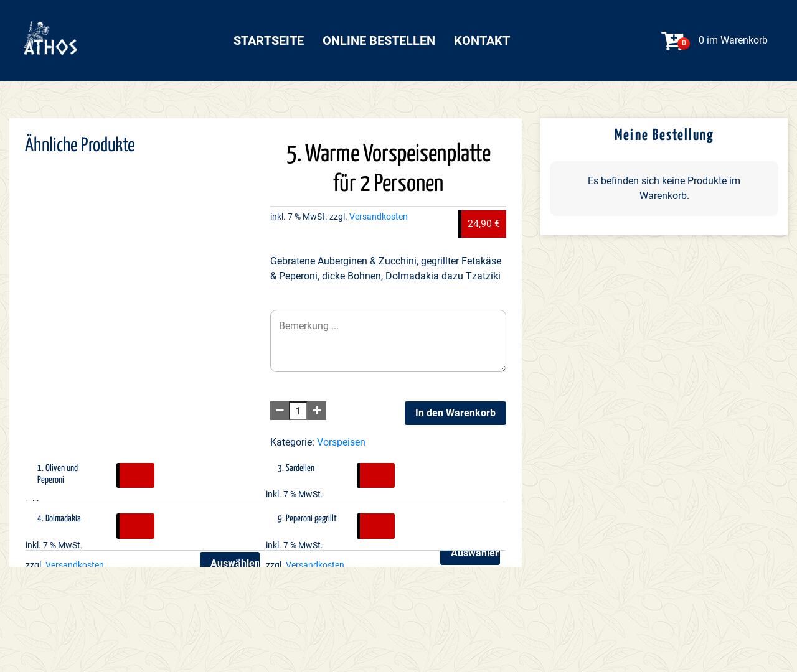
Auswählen (475, 553)
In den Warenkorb (455, 413)
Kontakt (482, 40)
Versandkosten (379, 217)
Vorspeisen (341, 442)
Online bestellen (379, 40)
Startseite (269, 40)
